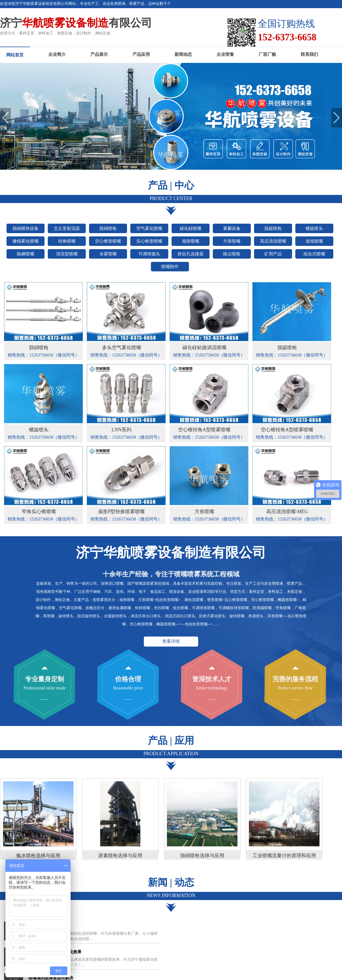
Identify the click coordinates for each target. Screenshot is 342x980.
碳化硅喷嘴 (191, 228)
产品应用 (141, 54)
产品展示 (99, 54)
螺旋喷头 (314, 228)
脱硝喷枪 (108, 228)
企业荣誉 (225, 54)
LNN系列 (121, 430)
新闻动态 (183, 54)
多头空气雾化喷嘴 (122, 348)
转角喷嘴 (67, 241)
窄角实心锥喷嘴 (39, 512)
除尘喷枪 (232, 254)
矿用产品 (273, 254)
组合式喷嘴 (314, 254)
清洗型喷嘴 (67, 254)
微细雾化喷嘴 (26, 241)
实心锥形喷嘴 (149, 241)
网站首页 (15, 55)
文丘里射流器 (67, 228)
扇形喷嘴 (191, 241)
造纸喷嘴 (314, 241)
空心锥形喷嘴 (108, 241)
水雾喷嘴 (108, 254)
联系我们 (309, 54)
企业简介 (57, 54)
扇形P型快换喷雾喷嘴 (121, 512)
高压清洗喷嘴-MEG (287, 512)
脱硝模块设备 (26, 228)
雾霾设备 (232, 228)
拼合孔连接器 (191, 254)
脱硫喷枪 (273, 228)
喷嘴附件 (170, 267)
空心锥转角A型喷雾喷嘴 (204, 430)
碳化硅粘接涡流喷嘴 (204, 348)
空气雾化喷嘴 (149, 228)
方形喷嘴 (232, 241)
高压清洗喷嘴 (273, 241)
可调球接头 (149, 254)
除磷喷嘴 (26, 254)
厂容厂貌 (267, 54)
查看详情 (171, 641)
